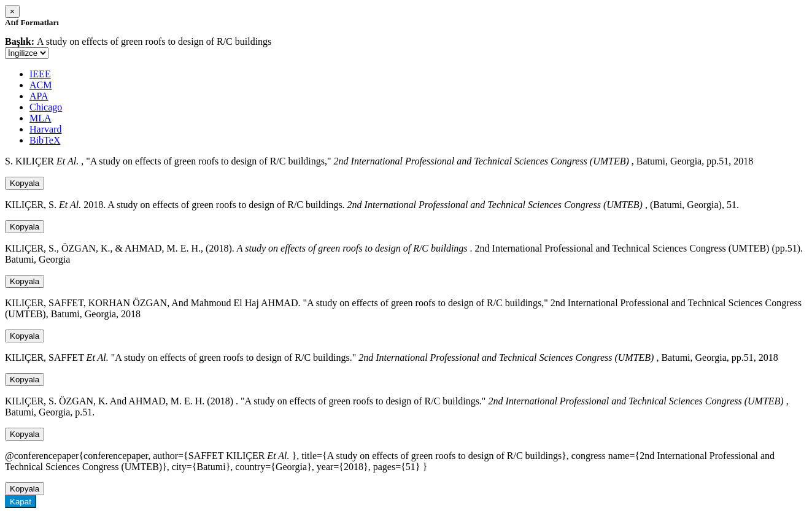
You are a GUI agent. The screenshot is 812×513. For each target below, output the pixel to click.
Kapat (21, 502)
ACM (41, 85)
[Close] (12, 11)
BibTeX (45, 140)
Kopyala (25, 183)
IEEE (40, 74)
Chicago (46, 107)
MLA (41, 118)
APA (39, 96)
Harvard (45, 129)
